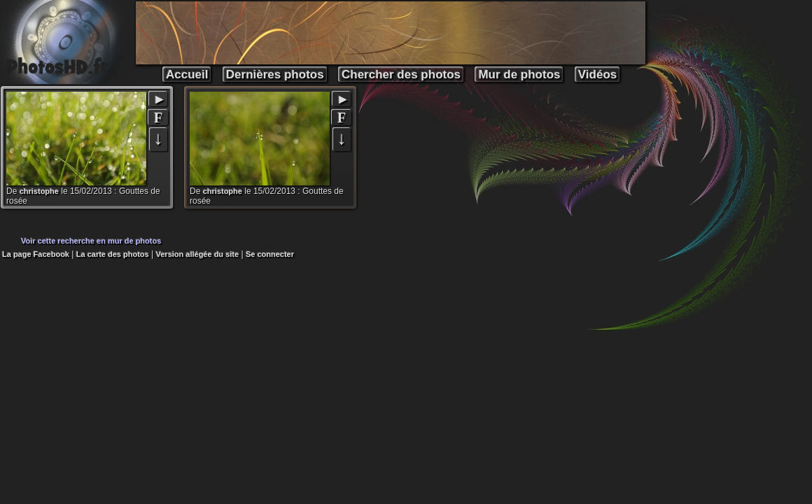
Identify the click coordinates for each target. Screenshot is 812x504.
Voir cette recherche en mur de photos (91, 241)
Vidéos (597, 75)
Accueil (187, 75)
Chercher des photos (401, 75)
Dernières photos (275, 75)
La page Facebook (36, 254)
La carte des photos (113, 254)
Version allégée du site (198, 254)
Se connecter (270, 254)
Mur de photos (519, 75)
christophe (39, 191)
